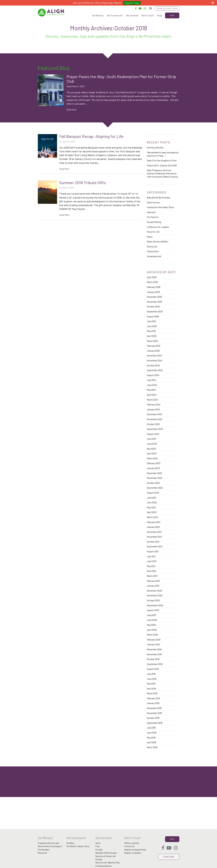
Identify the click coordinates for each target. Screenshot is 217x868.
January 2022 (153, 527)
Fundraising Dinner (104, 866)
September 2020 (155, 605)
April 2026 (152, 277)
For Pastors (153, 217)
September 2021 (155, 546)
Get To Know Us (115, 15)
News (150, 237)
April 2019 (151, 688)
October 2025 (153, 306)
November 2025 (155, 302)
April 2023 (152, 453)
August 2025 (153, 316)
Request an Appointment (135, 850)
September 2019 (155, 664)
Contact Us (129, 846)
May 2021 (151, 566)
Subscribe (169, 857)
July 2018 (151, 728)
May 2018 (151, 737)
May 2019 (151, 684)
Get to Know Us (76, 838)
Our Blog (70, 843)
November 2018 (154, 713)
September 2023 (155, 429)
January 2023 (153, 468)
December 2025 (154, 297)
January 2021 (153, 586)
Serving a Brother (155, 147)
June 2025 (152, 326)
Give (172, 15)
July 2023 (151, 439)
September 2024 (155, 370)
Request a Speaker (133, 853)
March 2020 (152, 635)
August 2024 (153, 375)
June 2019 (152, 679)
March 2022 (152, 517)
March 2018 (152, 747)
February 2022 (154, 522)
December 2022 (154, 473)
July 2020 (151, 615)
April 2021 (151, 571)
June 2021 (152, 561)
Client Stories (153, 202)
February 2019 (153, 698)
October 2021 (153, 542)
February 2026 (154, 287)
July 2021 (151, 556)
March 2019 (152, 693)
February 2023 (154, 463)
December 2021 (154, 532)
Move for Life (153, 232)
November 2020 (155, 595)
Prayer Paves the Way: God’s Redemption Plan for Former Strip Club (121, 79)
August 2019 (153, 669)
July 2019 (151, 674)
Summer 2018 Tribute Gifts (83, 182)
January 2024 (153, 409)
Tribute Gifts (153, 251)
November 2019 (154, 654)
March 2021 (152, 576)
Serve (98, 843)
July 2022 (151, 498)
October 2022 (153, 483)
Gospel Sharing (154, 222)
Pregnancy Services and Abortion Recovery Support (50, 845)
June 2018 (152, 733)
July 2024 (151, 380)
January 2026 (153, 292)
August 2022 (153, 493)
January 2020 (153, 644)
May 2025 (151, 331)
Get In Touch (148, 15)
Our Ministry (98, 15)
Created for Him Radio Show (160, 207)
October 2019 (153, 659)
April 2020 (152, 630)
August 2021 (153, 551)
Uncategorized (154, 256)
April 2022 (152, 512)
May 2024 (151, 390)
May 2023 (151, 449)
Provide (99, 850)
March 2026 (152, 282)
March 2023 (152, 458)
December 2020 (154, 591)
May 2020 (151, 625)
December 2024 (154, 355)
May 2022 (151, 507)
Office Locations (132, 843)
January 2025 (153, 351)
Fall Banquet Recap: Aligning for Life (91, 136)
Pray (97, 846)
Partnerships (44, 850)
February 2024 (154, 404)
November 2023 (155, 419)
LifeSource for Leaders (158, 227)
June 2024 (152, 385)
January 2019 (153, 703)
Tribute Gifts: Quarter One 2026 (162, 165)
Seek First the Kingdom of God (162, 160)
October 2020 (153, 600)
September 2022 (155, 488)
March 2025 (152, 341)
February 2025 (154, 346)
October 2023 (153, 424)
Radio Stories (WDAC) (157, 241)
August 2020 (153, 610)
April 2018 (151, 742)
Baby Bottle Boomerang (158, 197)
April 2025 (152, 336)
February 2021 (153, 581)
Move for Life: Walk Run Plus (108, 863)
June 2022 (152, 502)
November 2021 (154, 537)
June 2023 (152, 444)
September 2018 (155, 723)
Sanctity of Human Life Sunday (106, 858)
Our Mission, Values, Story (78, 846)
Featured (151, 212)
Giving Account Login (167, 8)
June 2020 (152, 620)
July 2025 (151, 321)
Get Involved (132, 15)
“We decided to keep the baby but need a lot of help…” (163, 154)
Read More (72, 110)
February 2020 (154, 640)
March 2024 (152, 400)
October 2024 (153, 365)
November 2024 (155, 360)
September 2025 (155, 311)
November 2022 (155, 478)
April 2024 (152, 395)
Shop (160, 15)
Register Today (132, 3)
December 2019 (154, 649)
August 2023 (153, 434)
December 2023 (154, 414)
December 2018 (154, 708)
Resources (152, 246)
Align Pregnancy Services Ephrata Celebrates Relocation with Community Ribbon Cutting (162, 173)
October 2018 (153, 718)
